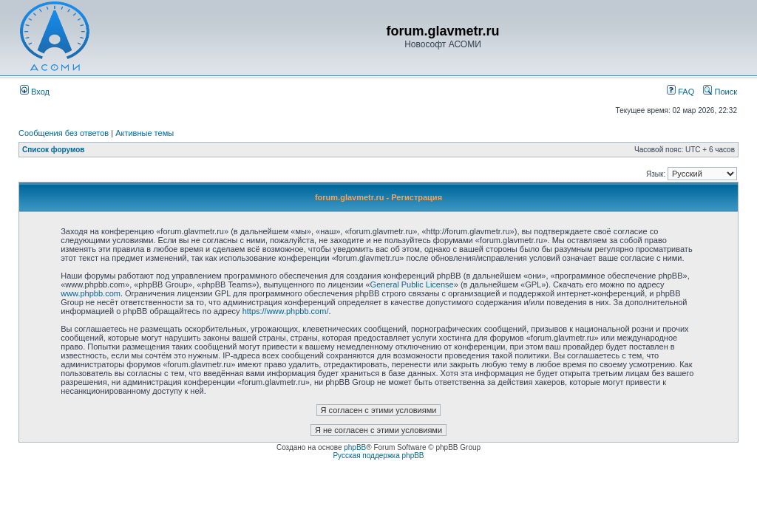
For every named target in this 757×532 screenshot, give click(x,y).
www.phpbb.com (91, 293)
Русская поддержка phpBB (378, 456)
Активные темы (145, 133)
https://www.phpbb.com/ (286, 311)
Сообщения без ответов (64, 133)
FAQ (680, 92)
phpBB (355, 447)
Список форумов (54, 150)
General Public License (412, 284)
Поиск (720, 92)
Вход (35, 92)
